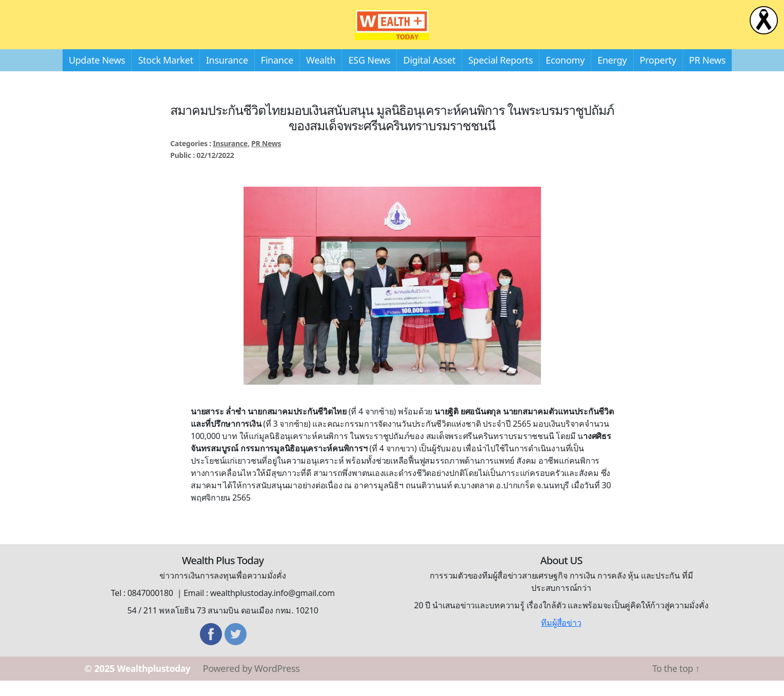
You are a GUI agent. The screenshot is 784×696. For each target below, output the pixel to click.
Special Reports (500, 75)
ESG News (369, 75)
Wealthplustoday (155, 684)
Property (658, 75)
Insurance (227, 75)
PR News (707, 75)
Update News (97, 75)
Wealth (321, 75)
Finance (277, 75)
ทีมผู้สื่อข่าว (561, 638)
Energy (612, 75)
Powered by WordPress (254, 684)
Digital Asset (429, 75)
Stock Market (165, 75)
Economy (565, 75)
